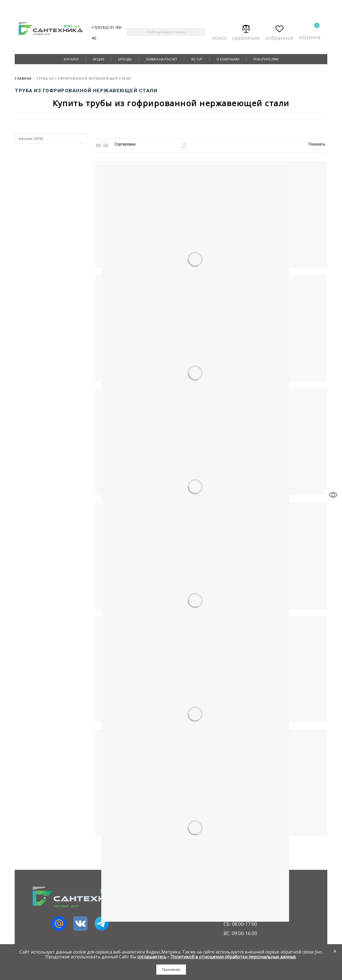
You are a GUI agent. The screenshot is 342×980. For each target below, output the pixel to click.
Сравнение (246, 32)
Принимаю (171, 969)
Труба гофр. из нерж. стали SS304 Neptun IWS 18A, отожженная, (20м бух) (242, 733)
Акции (98, 59)
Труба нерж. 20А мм (242, 276)
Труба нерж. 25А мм (242, 390)
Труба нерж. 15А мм (242, 163)
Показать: (317, 144)
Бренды (125, 59)
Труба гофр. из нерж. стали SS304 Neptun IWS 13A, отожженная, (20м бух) (242, 620)
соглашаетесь (152, 957)
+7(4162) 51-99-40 (107, 33)
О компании (228, 59)
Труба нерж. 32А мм (242, 504)
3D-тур (197, 59)
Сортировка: (125, 144)
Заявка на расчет (161, 59)
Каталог (71, 59)
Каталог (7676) (31, 139)
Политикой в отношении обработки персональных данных (233, 957)
